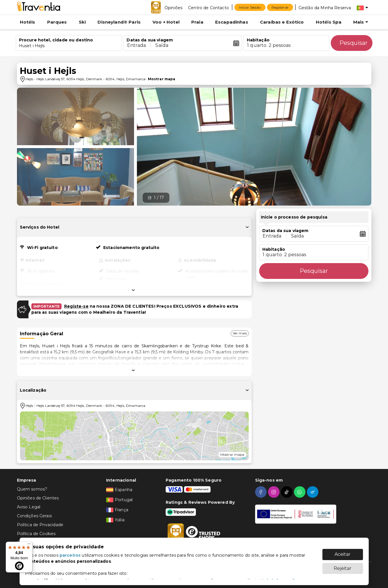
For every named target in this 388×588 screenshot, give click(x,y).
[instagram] (275, 492)
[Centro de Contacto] (209, 7)
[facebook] (262, 492)
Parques (57, 22)
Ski (82, 22)
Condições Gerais (34, 516)
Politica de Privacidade (40, 525)
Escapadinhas (232, 22)
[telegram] (313, 492)
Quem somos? (32, 489)
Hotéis (28, 22)
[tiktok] (287, 492)
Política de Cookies (36, 534)
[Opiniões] (173, 7)
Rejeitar (343, 565)
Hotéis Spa (329, 22)
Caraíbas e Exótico (282, 22)
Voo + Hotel (166, 22)
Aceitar (343, 551)
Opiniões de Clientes (38, 498)
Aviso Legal (29, 507)
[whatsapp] (300, 492)
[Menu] (29, 545)
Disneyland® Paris (119, 22)
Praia (197, 22)
